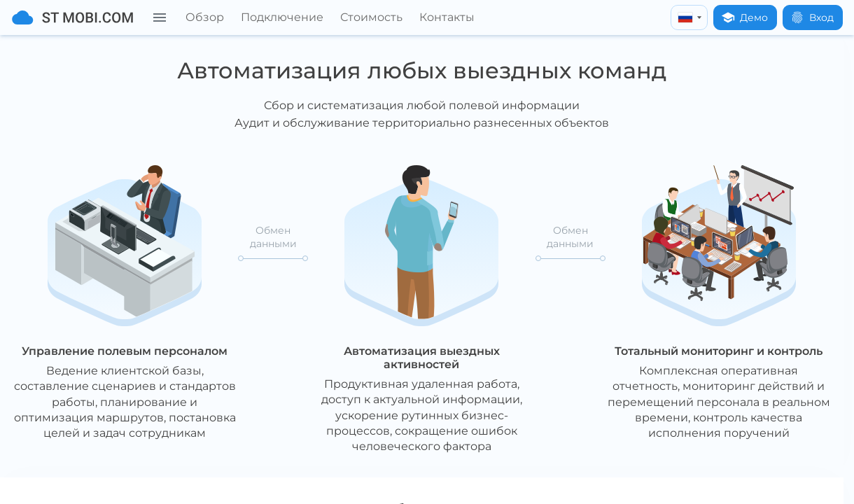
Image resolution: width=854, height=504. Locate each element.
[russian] (689, 17)
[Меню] (160, 17)
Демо (744, 17)
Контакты (447, 17)
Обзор (205, 17)
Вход (812, 17)
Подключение (282, 17)
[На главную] (72, 17)
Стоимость (371, 17)
